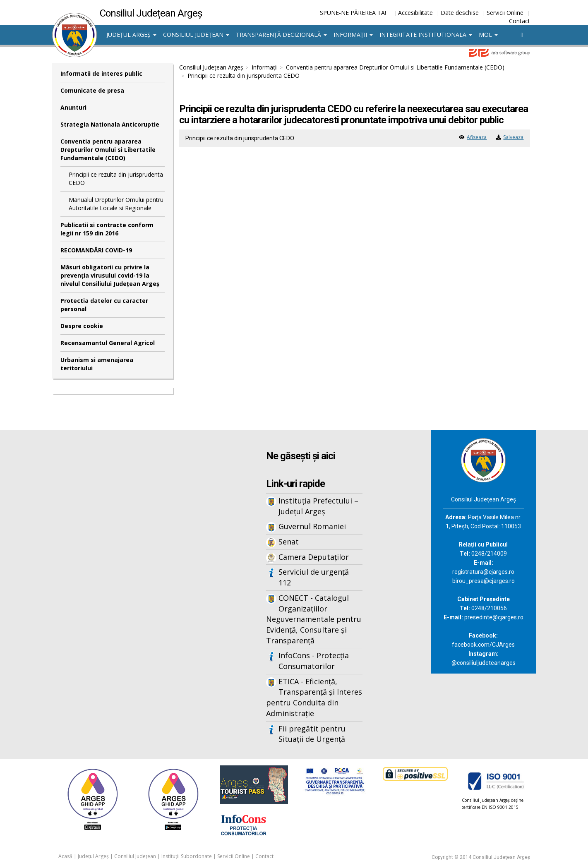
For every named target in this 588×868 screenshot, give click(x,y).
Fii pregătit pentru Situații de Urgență (312, 734)
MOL (488, 35)
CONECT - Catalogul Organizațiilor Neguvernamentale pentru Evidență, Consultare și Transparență (314, 619)
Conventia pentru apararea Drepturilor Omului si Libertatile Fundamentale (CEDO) (108, 150)
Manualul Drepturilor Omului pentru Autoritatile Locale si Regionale (116, 204)
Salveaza (513, 137)
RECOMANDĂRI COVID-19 (96, 250)
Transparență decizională (281, 35)
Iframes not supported (133, 566)
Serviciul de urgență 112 (314, 577)
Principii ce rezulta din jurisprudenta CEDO (116, 179)
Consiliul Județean (196, 35)
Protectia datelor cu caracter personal (104, 305)
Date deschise (460, 13)
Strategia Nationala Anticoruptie (110, 124)
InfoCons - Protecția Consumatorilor (314, 661)
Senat (289, 542)
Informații (353, 35)
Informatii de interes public (101, 73)
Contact (520, 21)
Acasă (65, 856)
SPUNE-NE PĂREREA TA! (353, 13)
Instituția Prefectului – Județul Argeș (318, 506)
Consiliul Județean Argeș (211, 67)
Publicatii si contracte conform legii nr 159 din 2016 (107, 229)
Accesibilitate (415, 13)
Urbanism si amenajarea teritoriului (97, 364)
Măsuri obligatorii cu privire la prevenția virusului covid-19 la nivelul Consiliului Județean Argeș (110, 275)
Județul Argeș (131, 35)
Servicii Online (505, 13)
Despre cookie (82, 326)
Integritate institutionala (426, 35)
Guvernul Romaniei (312, 526)
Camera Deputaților (314, 557)
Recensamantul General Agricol (108, 343)
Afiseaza (477, 137)
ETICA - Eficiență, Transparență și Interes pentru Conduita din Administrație (314, 697)
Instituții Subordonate (187, 856)
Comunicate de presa (92, 90)
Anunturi (73, 107)
